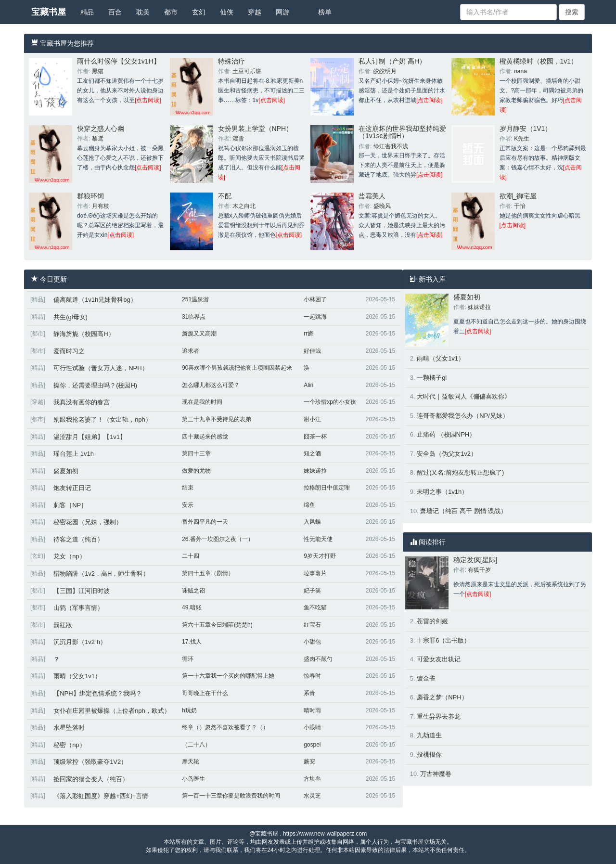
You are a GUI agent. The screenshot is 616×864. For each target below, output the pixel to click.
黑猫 (98, 71)
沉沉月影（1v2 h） (80, 642)
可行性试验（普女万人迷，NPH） (101, 368)
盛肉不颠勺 (318, 659)
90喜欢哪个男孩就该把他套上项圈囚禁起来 (237, 368)
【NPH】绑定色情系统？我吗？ (97, 693)
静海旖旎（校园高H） (84, 334)
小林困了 (315, 299)
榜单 (325, 12)
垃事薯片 (315, 573)
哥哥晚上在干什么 (205, 693)
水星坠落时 (69, 728)
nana (520, 71)
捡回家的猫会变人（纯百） (91, 779)
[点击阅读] (148, 100)
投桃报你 (429, 754)
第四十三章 (196, 453)
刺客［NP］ (70, 505)
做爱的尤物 (196, 471)
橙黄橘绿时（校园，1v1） (539, 61)
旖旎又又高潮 (199, 334)
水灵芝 (312, 796)
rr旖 (308, 334)
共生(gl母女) (71, 317)
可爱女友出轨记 (439, 659)
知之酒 (312, 453)
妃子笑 (312, 591)
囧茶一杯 (315, 437)
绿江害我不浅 (391, 146)
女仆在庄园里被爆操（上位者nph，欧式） (112, 711)
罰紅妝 (63, 625)
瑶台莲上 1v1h (74, 454)
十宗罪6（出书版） (443, 640)
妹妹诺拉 (315, 471)
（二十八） (196, 745)
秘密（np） (69, 745)
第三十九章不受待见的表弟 (217, 419)
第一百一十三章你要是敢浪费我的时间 (231, 796)
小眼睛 (312, 727)
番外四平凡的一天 (205, 522)
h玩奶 (189, 710)
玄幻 (199, 12)
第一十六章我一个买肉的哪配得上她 (228, 676)
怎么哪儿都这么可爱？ (211, 385)
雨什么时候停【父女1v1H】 (119, 61)
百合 (115, 12)
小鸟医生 (193, 779)
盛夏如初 (66, 471)
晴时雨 (312, 710)
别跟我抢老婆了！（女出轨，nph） (103, 419)
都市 (171, 12)
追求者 (191, 351)
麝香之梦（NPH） (442, 697)
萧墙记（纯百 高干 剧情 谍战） (463, 511)
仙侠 (227, 12)
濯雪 (238, 139)
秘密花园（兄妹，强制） (88, 522)
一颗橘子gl (432, 378)
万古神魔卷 (436, 774)
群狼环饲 (90, 196)
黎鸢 (98, 139)
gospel (312, 745)
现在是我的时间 (202, 402)
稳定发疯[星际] (475, 560)
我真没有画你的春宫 (82, 402)
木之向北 (244, 206)
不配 (225, 196)
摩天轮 (191, 761)
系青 (309, 693)
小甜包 (312, 642)
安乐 (188, 505)
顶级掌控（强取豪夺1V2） (90, 762)
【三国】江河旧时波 (82, 591)
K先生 (522, 139)
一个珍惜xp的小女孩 (330, 402)
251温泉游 (195, 299)
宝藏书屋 (49, 12)
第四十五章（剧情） (208, 573)
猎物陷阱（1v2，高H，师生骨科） (101, 574)
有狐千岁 (479, 570)
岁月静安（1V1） (526, 129)
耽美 (143, 12)
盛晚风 (382, 206)
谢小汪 (312, 419)
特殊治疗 (231, 61)
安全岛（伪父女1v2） (447, 454)
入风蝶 (312, 522)
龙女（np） (69, 556)
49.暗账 (192, 607)
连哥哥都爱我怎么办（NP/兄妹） (463, 416)
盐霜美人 (372, 196)
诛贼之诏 (193, 591)
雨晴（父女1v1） (77, 676)
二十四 (191, 556)
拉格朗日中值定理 (327, 488)
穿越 (255, 12)
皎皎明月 (385, 71)
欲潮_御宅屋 (518, 196)
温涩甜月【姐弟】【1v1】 (90, 437)
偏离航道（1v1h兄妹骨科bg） (95, 300)
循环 (188, 659)
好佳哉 (312, 351)
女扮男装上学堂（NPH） (256, 129)
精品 (87, 12)
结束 (188, 488)
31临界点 (194, 317)
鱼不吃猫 (315, 607)
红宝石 (312, 625)
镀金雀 (426, 678)
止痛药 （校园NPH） (446, 434)
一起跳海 (315, 317)
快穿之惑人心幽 (101, 129)
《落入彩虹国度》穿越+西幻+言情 (101, 796)
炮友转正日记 (72, 488)
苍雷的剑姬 (432, 621)
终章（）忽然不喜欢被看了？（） (225, 727)
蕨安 (309, 761)
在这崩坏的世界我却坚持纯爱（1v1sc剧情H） (402, 132)
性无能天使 (318, 539)
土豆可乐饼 (247, 71)
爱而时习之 (69, 351)
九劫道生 (429, 735)
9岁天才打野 (320, 556)
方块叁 (312, 779)
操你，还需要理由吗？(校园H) (95, 385)
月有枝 (101, 206)
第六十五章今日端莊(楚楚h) (217, 625)
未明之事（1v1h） (442, 492)
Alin (308, 385)
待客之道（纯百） (78, 539)
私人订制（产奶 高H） (392, 61)
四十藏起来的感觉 (205, 437)
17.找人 (192, 642)
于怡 (520, 206)
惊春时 (312, 676)
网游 (282, 12)
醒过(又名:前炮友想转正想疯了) (460, 472)
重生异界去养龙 (439, 716)
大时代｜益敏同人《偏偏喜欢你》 (464, 396)
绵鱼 (309, 505)
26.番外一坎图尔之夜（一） (218, 539)
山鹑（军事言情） (78, 608)
